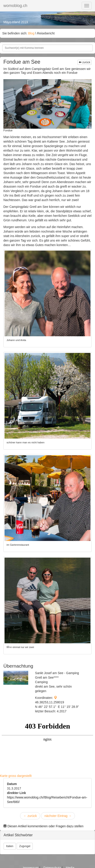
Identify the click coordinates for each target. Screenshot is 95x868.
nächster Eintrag (58, 816)
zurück (85, 62)
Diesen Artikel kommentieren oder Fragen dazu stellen (43, 826)
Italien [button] (10, 846)
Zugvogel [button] (25, 846)
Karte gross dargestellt (16, 776)
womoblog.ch (15, 6)
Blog (31, 33)
